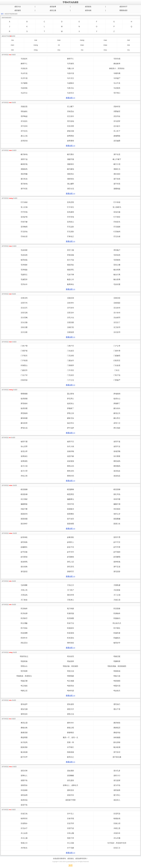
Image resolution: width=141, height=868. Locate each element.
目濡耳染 (117, 814)
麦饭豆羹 (70, 131)
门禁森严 (117, 380)
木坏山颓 (70, 833)
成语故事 (53, 7)
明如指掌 (70, 661)
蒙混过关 (117, 413)
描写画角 (24, 542)
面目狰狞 (24, 524)
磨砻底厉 (117, 728)
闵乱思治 (24, 643)
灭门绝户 (70, 590)
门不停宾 (70, 370)
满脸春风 (24, 169)
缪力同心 (117, 795)
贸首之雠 (117, 265)
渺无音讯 (70, 567)
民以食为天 (117, 623)
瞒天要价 (70, 154)
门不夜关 (24, 356)
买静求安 (117, 107)
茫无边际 (70, 227)
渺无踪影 (117, 572)
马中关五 (70, 78)
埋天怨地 (70, 121)
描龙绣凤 (24, 562)
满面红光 (117, 169)
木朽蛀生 (24, 848)
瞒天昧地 (24, 154)
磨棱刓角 (24, 728)
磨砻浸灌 (24, 733)
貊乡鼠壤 (117, 747)
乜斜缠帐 (24, 585)
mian (82, 45)
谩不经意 (24, 189)
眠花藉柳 (24, 489)
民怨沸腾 (24, 633)
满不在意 (117, 154)
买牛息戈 (24, 131)
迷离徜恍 (24, 461)
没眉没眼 (70, 322)
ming (36, 50)
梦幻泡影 (117, 428)
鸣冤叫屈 (117, 686)
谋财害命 (24, 785)
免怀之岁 (117, 514)
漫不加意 (117, 179)
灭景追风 (24, 595)
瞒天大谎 (117, 164)
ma (12, 40)
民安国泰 (117, 609)
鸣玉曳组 (24, 686)
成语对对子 (123, 7)
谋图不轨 (24, 780)
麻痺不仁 (24, 64)
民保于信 (70, 623)
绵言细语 (117, 509)
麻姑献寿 (117, 64)
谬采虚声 (24, 704)
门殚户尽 (70, 346)
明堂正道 (70, 671)
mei (128, 40)
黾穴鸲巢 (70, 609)
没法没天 (24, 308)
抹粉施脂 (117, 737)
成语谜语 (18, 10)
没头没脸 (24, 322)
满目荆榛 (24, 174)
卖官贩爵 (117, 141)
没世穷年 (70, 303)
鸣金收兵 (117, 691)
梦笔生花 (24, 428)
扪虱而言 (117, 361)
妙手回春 (24, 552)
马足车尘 (24, 93)
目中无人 (70, 814)
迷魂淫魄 (117, 451)
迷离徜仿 (24, 456)
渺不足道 (117, 567)
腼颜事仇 (70, 499)
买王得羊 (70, 116)
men (12, 45)
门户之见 (70, 380)
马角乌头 (70, 88)
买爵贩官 (117, 111)
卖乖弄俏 (24, 141)
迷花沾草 (24, 451)
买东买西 (70, 126)
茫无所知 (24, 232)
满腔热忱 (70, 179)
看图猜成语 (123, 10)
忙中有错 (117, 202)
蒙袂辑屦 (24, 418)
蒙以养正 (117, 418)
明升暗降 (24, 671)
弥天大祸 (70, 446)
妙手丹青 (117, 547)
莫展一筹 (70, 742)
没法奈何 (117, 308)
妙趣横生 (24, 547)
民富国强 (70, 633)
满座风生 (70, 174)
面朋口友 (117, 524)
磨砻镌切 (70, 733)
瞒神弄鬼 (24, 164)
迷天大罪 (24, 471)
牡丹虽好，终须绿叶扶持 (117, 843)
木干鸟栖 (70, 848)
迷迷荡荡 (70, 461)
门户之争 (117, 346)
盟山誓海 (70, 394)
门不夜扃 (24, 361)
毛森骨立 (24, 275)
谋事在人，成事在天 (70, 785)
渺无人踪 (70, 562)
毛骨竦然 (117, 260)
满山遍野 (70, 184)
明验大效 (117, 676)
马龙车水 (70, 93)
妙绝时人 (70, 542)
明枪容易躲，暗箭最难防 (117, 666)
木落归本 (117, 833)
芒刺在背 (24, 236)
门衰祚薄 (117, 351)
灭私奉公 (70, 600)
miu (59, 50)
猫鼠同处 (70, 265)
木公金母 (24, 833)
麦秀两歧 (70, 136)
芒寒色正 (70, 236)
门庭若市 (24, 370)
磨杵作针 (70, 723)
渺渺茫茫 (70, 572)
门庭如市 (70, 361)
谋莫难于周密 (70, 800)
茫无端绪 (117, 227)
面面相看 (70, 524)
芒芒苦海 (24, 212)
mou (105, 50)
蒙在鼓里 (24, 423)
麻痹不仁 (70, 59)
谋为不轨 (117, 785)
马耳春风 (70, 64)
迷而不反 (117, 446)
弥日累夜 (117, 456)
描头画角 (24, 567)
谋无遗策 (70, 780)
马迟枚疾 (117, 88)
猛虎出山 (117, 399)
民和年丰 (24, 638)
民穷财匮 (70, 618)
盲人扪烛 (24, 207)
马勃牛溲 (70, 73)
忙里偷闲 (117, 232)
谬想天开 (70, 709)
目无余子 (24, 828)
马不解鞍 (24, 83)
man (59, 40)
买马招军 (117, 121)
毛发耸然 (24, 255)
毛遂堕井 (24, 279)
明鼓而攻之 (24, 656)
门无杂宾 (70, 375)
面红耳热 (117, 494)
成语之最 (53, 10)
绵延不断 (24, 509)
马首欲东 (24, 68)
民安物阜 (24, 609)
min (12, 50)
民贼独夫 (117, 638)
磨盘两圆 (24, 737)
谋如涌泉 (70, 771)
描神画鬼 (117, 562)
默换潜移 (24, 747)
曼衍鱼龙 (24, 179)
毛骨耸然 (117, 255)
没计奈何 (117, 313)
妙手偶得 (117, 552)
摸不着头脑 (117, 757)
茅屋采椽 (70, 255)
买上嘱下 (70, 107)
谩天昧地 (24, 184)
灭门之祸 (117, 595)
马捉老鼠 (24, 88)
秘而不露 (24, 442)
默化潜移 (117, 742)
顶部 (70, 865)
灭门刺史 (24, 600)
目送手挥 (70, 823)
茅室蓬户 (117, 250)
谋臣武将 (24, 771)
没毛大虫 (70, 318)
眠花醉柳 (70, 489)
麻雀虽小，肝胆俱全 (117, 68)
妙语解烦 (70, 557)
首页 (2, 14)
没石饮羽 (117, 332)
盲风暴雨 (70, 212)
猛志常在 (70, 423)
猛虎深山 (70, 403)
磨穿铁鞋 (117, 723)
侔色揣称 (24, 790)
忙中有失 (70, 207)
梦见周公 (70, 399)
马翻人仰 (70, 68)
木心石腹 (70, 843)
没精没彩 (117, 298)
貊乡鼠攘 (24, 752)
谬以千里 (117, 709)
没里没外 (70, 313)
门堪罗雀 (24, 351)
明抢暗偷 (24, 661)
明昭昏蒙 (70, 676)
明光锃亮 (70, 656)
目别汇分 (117, 848)
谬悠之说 (70, 714)
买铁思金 (70, 111)
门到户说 (117, 375)
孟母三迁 (117, 423)
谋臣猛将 (117, 790)
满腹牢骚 (70, 159)
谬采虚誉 (70, 704)
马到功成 (117, 59)
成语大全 (18, 7)
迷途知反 (117, 476)
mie (128, 45)
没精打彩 (70, 327)
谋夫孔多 (117, 771)
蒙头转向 (117, 408)
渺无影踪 (24, 572)
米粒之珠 (24, 476)
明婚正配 (117, 656)
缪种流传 (70, 790)
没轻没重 (24, 327)
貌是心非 (70, 279)
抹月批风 (24, 742)
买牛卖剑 (24, 126)
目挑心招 (117, 823)
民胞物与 (117, 618)
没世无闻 (24, 313)
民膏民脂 (70, 613)
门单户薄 (24, 346)
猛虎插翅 (24, 399)
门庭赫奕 (117, 356)
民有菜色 (70, 638)
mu (128, 50)
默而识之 (70, 757)
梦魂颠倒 (117, 394)
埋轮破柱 (24, 111)
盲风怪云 (70, 222)
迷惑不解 (70, 456)
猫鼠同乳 (70, 270)
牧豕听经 (24, 818)
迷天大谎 (24, 466)
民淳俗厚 (24, 613)
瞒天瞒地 (70, 169)
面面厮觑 (117, 519)
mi (59, 45)
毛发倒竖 (24, 250)
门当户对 (24, 375)
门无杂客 (70, 356)
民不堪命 (24, 628)
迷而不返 (117, 442)
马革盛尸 (117, 78)
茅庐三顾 (70, 250)
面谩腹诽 (70, 509)
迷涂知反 (117, 471)
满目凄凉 (117, 174)
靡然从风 (70, 466)
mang (82, 40)
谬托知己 (117, 704)
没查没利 (24, 298)
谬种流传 (24, 714)
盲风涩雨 (70, 202)
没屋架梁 (70, 332)
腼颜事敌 (24, 504)
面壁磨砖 (70, 514)
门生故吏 (117, 365)
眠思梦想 (70, 494)
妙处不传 (70, 547)
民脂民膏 (117, 633)
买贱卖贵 (24, 107)
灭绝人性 (24, 590)
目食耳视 (70, 818)
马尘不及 (117, 83)
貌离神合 (70, 284)
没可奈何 (70, 308)
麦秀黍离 (70, 141)
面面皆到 (24, 514)
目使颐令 (24, 823)
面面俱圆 (24, 519)
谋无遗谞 (117, 780)
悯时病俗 (70, 643)
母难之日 (24, 843)
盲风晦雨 (24, 227)
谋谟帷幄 (70, 776)
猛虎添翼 (24, 408)
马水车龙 (24, 73)
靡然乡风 (70, 471)
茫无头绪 (117, 236)
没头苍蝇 (24, 318)
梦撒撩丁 (70, 408)
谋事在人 (24, 776)
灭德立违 (117, 600)
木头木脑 (117, 838)
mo (82, 50)
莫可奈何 (117, 752)
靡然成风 (117, 461)
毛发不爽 (70, 275)
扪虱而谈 (24, 380)
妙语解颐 (117, 557)
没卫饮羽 (117, 327)
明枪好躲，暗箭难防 (70, 666)
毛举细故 (24, 270)
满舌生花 (70, 189)
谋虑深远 (24, 800)
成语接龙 (88, 7)
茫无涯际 (70, 232)
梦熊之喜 (70, 413)
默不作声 (24, 757)
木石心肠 (24, 838)
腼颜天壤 (117, 504)
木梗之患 (117, 828)
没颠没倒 (70, 298)
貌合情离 (117, 270)
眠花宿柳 (117, 489)
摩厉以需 (24, 723)
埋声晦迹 (24, 116)
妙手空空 (70, 552)
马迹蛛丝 (70, 83)
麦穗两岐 (117, 136)
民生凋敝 (24, 623)
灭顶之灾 (70, 585)
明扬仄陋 (24, 681)
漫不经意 (117, 184)
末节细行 (70, 747)
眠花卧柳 (24, 494)
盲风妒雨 (24, 217)
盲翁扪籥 (117, 212)
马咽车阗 (117, 73)
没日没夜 (24, 332)
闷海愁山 (24, 365)
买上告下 (117, 131)
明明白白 (24, 666)
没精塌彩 (117, 303)
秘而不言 (70, 442)
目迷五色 (24, 814)
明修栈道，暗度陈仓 (24, 676)
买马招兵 (24, 121)
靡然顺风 (117, 466)
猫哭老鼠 (24, 260)
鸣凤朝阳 (117, 681)
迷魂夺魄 (70, 451)
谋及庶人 (117, 800)
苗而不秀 (117, 537)
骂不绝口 (117, 93)
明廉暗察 (117, 661)
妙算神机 (24, 537)
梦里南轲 (24, 403)
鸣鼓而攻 (70, 686)
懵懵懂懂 (24, 394)
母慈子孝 (70, 838)
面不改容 (70, 519)
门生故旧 (70, 351)
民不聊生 (117, 628)
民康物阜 (117, 613)
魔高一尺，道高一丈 (70, 737)
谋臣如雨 (24, 795)
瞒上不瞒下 (117, 159)
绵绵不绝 (70, 504)
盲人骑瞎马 (117, 207)
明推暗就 (117, 671)
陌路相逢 (70, 752)
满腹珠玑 (70, 164)
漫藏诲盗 (117, 189)
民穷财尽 (24, 618)
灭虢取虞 (117, 585)
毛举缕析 (24, 265)
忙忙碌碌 (24, 202)
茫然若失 (117, 222)
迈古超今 (117, 126)
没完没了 (117, 322)
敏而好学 (117, 643)
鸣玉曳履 (70, 681)
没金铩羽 (117, 318)
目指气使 (70, 828)
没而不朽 (24, 303)
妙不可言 (117, 542)
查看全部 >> (70, 98)
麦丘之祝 (24, 136)
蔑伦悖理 (70, 595)
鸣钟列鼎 (70, 691)
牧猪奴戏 (117, 818)
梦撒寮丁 (117, 403)
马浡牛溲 (24, 78)
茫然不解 (24, 222)
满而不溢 (24, 159)
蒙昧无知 (70, 418)
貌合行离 (117, 275)
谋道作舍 (70, 795)
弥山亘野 (24, 446)
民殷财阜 (70, 628)
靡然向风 (70, 476)
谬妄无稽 (24, 709)
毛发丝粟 (117, 284)
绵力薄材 (24, 499)
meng (36, 45)
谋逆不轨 (24, 805)
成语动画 (88, 10)
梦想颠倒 (24, 413)
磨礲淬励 (117, 733)
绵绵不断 (117, 499)
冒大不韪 (70, 260)
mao (105, 40)
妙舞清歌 (70, 537)
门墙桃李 (70, 365)
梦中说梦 (70, 428)
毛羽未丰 (24, 284)
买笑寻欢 (117, 116)
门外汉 (117, 370)
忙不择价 (117, 217)
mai (36, 40)
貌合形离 (117, 279)
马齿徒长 (24, 59)
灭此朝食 (117, 590)
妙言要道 (24, 557)
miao (105, 45)
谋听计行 (117, 776)
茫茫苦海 (70, 217)
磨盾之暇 (70, 728)
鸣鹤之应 (24, 691)
